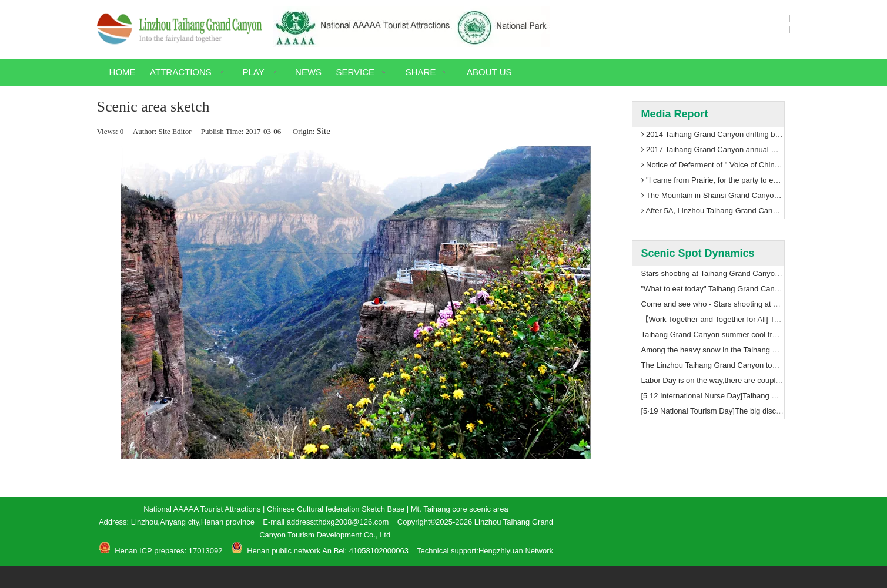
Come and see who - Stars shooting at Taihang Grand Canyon (747, 304)
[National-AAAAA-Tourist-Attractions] (411, 26)
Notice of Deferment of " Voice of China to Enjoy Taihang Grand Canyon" (713, 165)
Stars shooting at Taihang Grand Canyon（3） (720, 273)
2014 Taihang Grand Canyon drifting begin (713, 135)
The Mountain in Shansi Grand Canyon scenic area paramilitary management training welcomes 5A (713, 196)
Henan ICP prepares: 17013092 (168, 551)
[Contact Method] (679, 518)
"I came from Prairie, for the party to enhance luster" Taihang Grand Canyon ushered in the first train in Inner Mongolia (713, 180)
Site (324, 131)
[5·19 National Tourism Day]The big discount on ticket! (732, 411)
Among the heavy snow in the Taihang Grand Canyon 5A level (746, 350)
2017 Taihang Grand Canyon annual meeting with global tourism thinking (713, 150)
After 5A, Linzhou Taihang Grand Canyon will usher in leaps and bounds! (713, 211)
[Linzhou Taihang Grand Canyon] (179, 29)
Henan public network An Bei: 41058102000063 (328, 551)
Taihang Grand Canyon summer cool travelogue (722, 335)
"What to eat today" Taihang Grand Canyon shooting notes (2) (746, 289)
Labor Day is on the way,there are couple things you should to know (756, 380)
